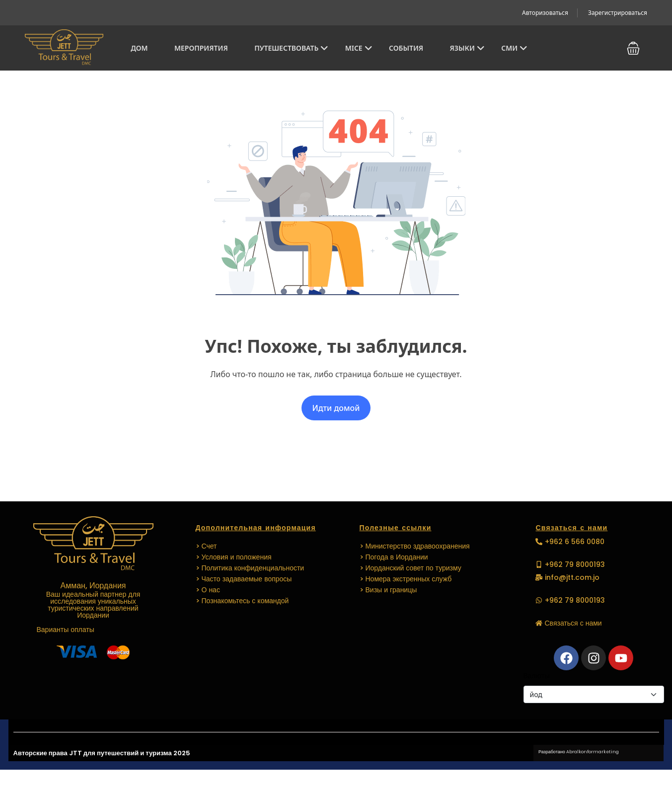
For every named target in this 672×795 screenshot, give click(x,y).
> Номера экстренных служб (406, 579)
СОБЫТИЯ (406, 48)
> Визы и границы (388, 590)
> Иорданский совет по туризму (411, 568)
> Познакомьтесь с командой (242, 601)
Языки (467, 48)
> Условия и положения (234, 557)
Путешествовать (291, 48)
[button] (633, 48)
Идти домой (336, 408)
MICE (359, 48)
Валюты (537, 676)
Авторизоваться (545, 13)
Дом (139, 48)
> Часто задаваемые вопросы (244, 579)
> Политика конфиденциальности (250, 568)
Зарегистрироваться (618, 13)
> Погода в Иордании (394, 557)
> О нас (208, 590)
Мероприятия (201, 48)
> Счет (206, 546)
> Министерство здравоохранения (415, 546)
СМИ (514, 48)
